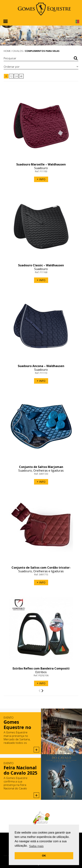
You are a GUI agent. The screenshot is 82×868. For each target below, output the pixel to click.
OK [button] (44, 856)
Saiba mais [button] (36, 846)
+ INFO (41, 179)
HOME (7, 51)
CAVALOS (18, 51)
